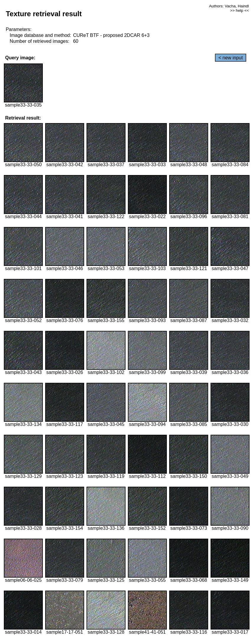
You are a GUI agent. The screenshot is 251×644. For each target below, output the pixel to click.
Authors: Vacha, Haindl (229, 6)
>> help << (239, 10)
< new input (231, 58)
